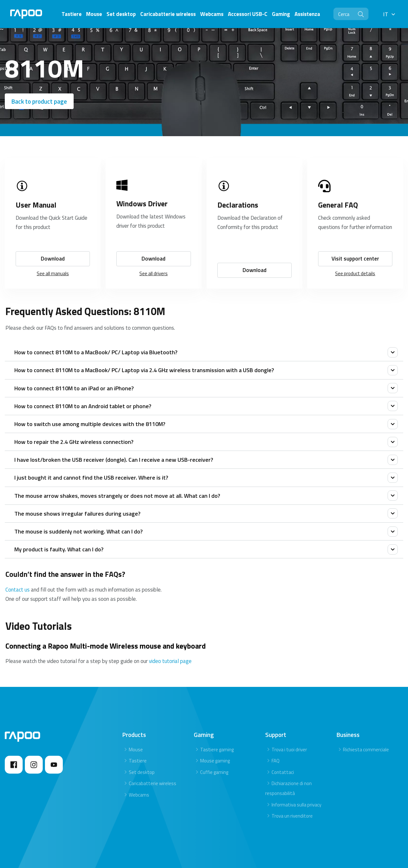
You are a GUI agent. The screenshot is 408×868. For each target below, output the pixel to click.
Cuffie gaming (214, 759)
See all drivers (153, 261)
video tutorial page (170, 648)
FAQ (276, 748)
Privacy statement (373, 860)
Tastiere (138, 748)
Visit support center (355, 246)
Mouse (136, 737)
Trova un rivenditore (292, 803)
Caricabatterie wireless (153, 771)
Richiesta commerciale (366, 737)
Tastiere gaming (217, 737)
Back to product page (39, 101)
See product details (355, 261)
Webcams (139, 782)
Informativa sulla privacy (296, 792)
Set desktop (142, 759)
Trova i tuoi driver (289, 737)
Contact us (18, 577)
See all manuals (53, 261)
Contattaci (283, 759)
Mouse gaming (215, 748)
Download (53, 246)
